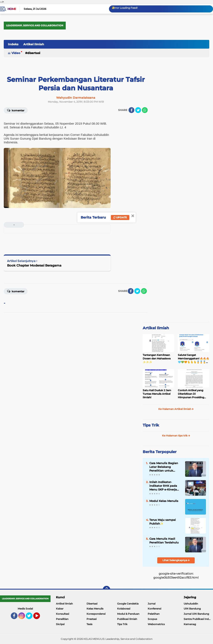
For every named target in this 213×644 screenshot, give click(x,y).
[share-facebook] (131, 110)
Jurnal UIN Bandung (196, 614)
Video (16, 53)
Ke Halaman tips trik (176, 436)
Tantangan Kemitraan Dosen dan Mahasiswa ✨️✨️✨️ (157, 358)
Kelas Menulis (95, 609)
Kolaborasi (124, 609)
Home (12, 9)
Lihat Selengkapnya (176, 560)
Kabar (60, 609)
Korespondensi (96, 614)
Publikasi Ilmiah (127, 619)
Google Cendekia (128, 604)
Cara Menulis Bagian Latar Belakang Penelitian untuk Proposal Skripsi (164, 467)
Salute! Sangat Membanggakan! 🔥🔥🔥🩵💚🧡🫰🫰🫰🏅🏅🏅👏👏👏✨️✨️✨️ (194, 359)
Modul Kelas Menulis (164, 501)
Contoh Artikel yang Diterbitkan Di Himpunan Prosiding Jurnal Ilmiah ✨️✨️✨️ (191, 394)
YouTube (40, 618)
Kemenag (190, 624)
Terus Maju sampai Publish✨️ (163, 522)
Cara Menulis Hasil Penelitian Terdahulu (164, 541)
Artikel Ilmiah (34, 44)
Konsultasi (63, 614)
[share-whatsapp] (145, 110)
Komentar (16, 110)
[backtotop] (106, 590)
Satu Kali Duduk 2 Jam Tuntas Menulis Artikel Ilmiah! (157, 394)
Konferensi (154, 609)
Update (120, 217)
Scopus (152, 619)
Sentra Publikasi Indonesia (198, 619)
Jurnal (152, 604)
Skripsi (60, 624)
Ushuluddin (191, 604)
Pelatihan (154, 614)
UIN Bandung (192, 609)
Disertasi (34, 53)
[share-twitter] (138, 110)
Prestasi (92, 619)
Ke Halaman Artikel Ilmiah (176, 409)
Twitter (31, 618)
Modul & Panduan (128, 614)
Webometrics (156, 624)
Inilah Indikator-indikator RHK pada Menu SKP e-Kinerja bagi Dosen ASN (163, 486)
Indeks (13, 44)
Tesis (89, 624)
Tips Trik (151, 425)
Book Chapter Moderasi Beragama (34, 265)
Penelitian (62, 619)
